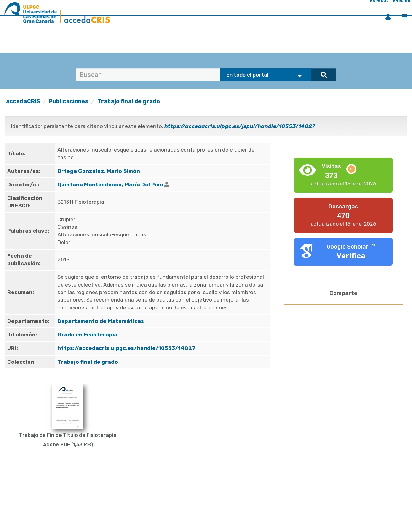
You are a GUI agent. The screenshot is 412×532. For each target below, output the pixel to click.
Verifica (351, 256)
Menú (404, 17)
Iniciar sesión (388, 17)
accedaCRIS (23, 101)
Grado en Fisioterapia (87, 335)
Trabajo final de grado (129, 101)
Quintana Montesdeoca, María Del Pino (110, 185)
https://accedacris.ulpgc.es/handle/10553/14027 (126, 348)
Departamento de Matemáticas (101, 321)
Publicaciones (69, 101)
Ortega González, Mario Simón (99, 171)
